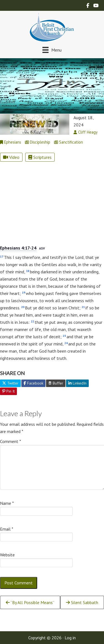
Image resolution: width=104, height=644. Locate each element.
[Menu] (52, 50)
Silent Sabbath (82, 602)
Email (7, 529)
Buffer (56, 383)
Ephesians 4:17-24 (18, 248)
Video (11, 157)
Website (7, 555)
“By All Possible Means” (30, 602)
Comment (11, 441)
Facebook (33, 383)
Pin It (8, 391)
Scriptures (40, 157)
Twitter (10, 383)
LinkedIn (77, 383)
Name (7, 503)
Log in (70, 638)
